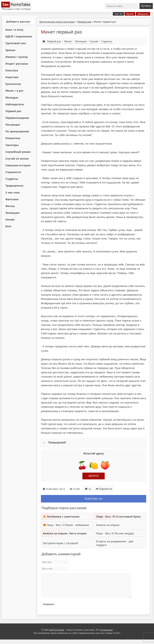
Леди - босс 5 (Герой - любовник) (68, 525)
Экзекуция (12, 213)
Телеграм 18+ (94, 499)
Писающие (13, 125)
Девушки (143, 14)
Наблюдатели (15, 104)
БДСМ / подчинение (19, 36)
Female (10, 219)
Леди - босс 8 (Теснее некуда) (115, 533)
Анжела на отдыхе (108, 525)
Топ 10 (118, 14)
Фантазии (12, 199)
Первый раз (13, 111)
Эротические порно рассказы (57, 22)
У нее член (13, 192)
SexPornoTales (57, 634)
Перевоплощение (17, 118)
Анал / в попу (14, 30)
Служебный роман (18, 152)
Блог (8, 226)
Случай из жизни (17, 158)
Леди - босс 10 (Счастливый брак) (118, 516)
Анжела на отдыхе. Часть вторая (65, 533)
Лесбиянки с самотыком (63, 516)
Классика (12, 70)
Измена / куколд (17, 57)
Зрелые (10, 50)
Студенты (12, 179)
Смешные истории (18, 165)
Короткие (12, 77)
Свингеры (12, 145)
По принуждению (17, 131)
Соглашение (106, 634)
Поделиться (104, 489)
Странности (13, 172)
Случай (94, 41)
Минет (68, 41)
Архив (130, 14)
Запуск (94, 476)
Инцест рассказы (17, 64)
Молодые (12, 97)
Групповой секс (16, 43)
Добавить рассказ (18, 21)
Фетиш (10, 206)
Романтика (13, 138)
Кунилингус (13, 84)
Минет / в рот (15, 91)
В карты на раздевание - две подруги (115, 543)
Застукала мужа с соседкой (60, 543)
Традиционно (14, 186)
